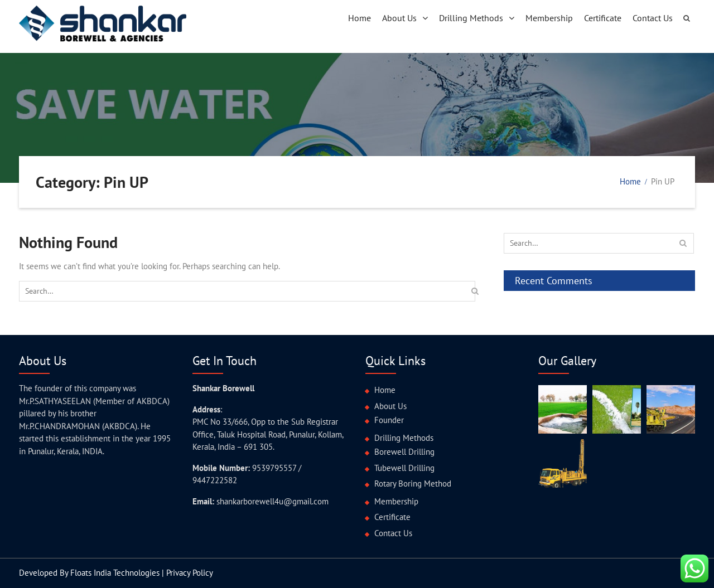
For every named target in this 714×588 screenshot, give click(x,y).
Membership (549, 18)
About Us (399, 18)
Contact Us (653, 18)
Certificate (603, 18)
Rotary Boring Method (413, 483)
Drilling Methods (471, 18)
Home (360, 18)
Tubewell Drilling (404, 468)
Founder (389, 420)
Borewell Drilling (404, 452)
